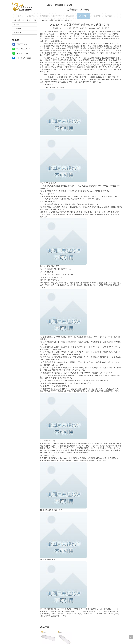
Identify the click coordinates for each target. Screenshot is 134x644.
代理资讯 (17, 24)
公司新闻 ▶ (18, 28)
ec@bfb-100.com (22, 58)
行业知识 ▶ (18, 32)
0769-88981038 (21, 49)
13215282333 (20, 53)
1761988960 (20, 44)
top (131, 637)
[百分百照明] (22, 7)
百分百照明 (105, 28)
